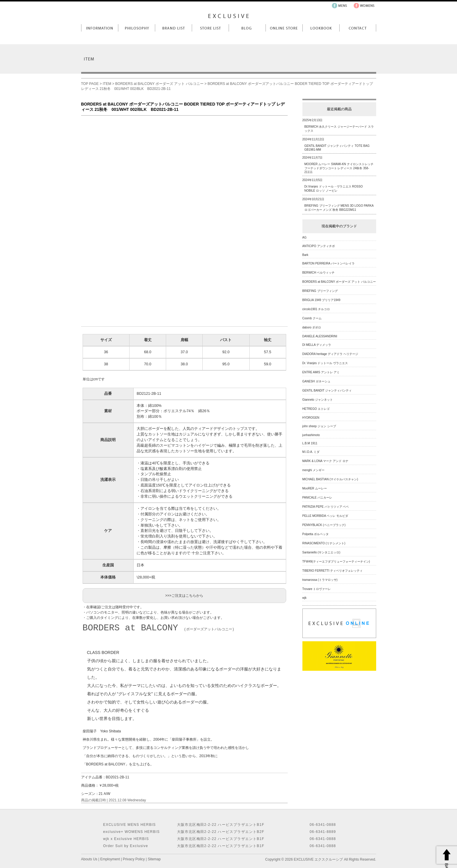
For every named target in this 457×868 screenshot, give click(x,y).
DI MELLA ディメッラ (317, 345)
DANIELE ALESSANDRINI (320, 336)
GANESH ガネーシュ (316, 381)
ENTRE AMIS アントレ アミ (321, 372)
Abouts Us (89, 859)
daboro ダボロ (312, 327)
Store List (210, 28)
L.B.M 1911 (310, 443)
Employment (110, 859)
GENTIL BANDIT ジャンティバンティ (327, 391)
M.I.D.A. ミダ (311, 452)
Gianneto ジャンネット (318, 400)
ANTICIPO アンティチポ (319, 246)
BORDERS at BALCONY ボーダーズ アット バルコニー (159, 84)
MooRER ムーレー (315, 488)
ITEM (107, 84)
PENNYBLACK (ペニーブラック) (324, 525)
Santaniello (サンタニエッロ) (321, 552)
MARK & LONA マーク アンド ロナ (325, 461)
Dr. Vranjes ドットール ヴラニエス (325, 363)
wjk (304, 598)
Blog (247, 28)
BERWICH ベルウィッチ (319, 273)
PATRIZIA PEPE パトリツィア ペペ (326, 507)
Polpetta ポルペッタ (316, 534)
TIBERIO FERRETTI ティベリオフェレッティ (332, 571)
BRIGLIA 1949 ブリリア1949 (321, 300)
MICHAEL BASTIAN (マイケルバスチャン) (330, 479)
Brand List (173, 28)
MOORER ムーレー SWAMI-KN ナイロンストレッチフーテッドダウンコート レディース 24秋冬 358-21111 (339, 168)
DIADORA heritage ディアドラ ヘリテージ (330, 354)
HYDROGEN (311, 418)
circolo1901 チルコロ (316, 309)
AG (304, 237)
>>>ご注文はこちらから (184, 596)
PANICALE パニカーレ (317, 498)
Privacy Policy (134, 859)
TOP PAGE (90, 84)
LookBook (321, 28)
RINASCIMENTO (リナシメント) (324, 543)
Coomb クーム (312, 318)
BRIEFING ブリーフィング (320, 291)
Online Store (284, 28)
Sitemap (154, 859)
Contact (358, 28)
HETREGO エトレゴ (316, 409)
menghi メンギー (314, 470)
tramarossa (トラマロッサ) (320, 580)
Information (100, 28)
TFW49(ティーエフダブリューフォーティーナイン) (336, 562)
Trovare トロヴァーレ (317, 589)
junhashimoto (311, 435)
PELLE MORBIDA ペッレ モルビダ (325, 516)
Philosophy (136, 28)
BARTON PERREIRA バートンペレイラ (329, 263)
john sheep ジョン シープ (319, 426)
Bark (306, 255)
